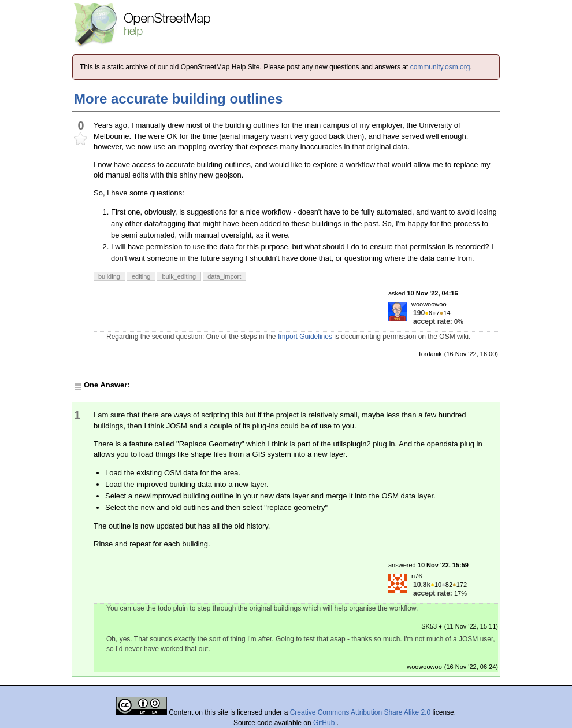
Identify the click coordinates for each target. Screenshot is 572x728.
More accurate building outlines (178, 99)
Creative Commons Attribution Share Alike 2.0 (360, 712)
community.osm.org (440, 67)
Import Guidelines (305, 337)
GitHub (325, 723)
